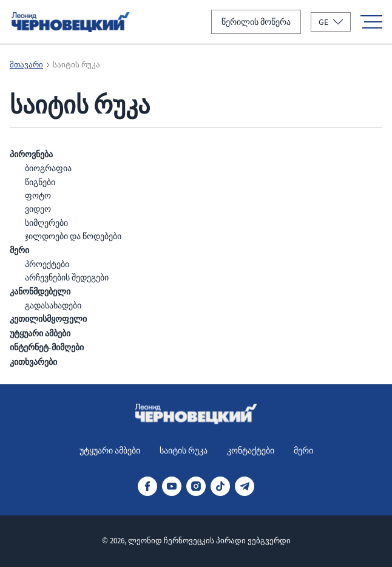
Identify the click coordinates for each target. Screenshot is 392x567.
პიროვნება (31, 154)
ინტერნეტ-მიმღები (47, 348)
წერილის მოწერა (256, 22)
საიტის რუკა (184, 450)
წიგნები (40, 182)
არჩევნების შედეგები (67, 277)
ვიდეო (38, 209)
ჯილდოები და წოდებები (73, 236)
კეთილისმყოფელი (48, 319)
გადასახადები (53, 305)
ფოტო (38, 195)
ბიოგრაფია (48, 168)
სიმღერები (46, 223)
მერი (19, 250)
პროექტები (47, 264)
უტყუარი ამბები (40, 334)
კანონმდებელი (40, 292)
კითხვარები (33, 362)
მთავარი (26, 65)
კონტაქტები (251, 450)
